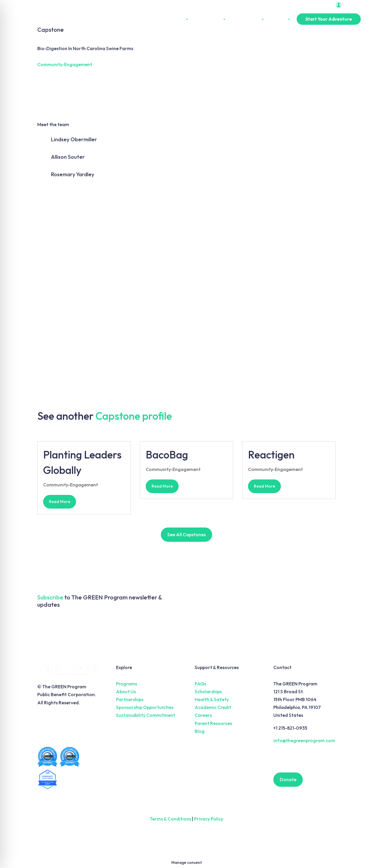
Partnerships (248, 19)
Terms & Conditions (170, 819)
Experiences (210, 19)
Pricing (281, 19)
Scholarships (208, 691)
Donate (288, 779)
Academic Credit (213, 707)
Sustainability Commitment (146, 715)
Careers (203, 715)
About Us (177, 19)
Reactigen (271, 455)
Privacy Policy (209, 819)
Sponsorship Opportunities (145, 707)
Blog (200, 731)
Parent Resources (213, 723)
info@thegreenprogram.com (304, 740)
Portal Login (350, 5)
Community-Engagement (65, 64)
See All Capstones (186, 534)
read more (60, 502)
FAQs (200, 684)
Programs (126, 684)
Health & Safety (212, 699)
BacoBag (167, 455)
